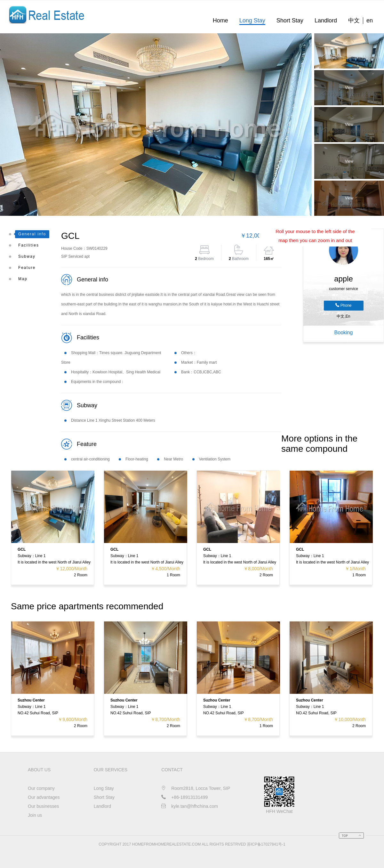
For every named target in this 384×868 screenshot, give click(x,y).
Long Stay (252, 20)
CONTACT (172, 770)
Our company (41, 788)
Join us (35, 815)
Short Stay (290, 20)
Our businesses (43, 806)
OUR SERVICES (111, 770)
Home (220, 20)
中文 (354, 20)
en (370, 20)
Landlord (326, 20)
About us (39, 770)
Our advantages (44, 797)
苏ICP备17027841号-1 (266, 844)
